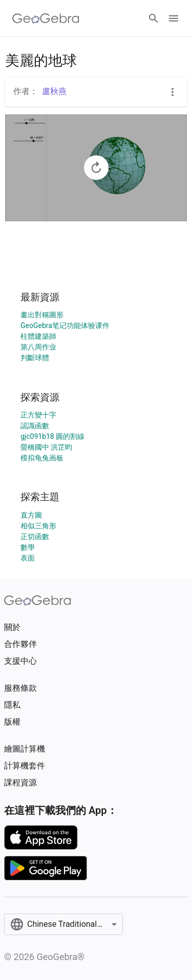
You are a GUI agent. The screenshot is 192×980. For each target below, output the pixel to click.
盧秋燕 (54, 91)
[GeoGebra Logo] (46, 18)
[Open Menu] (174, 18)
